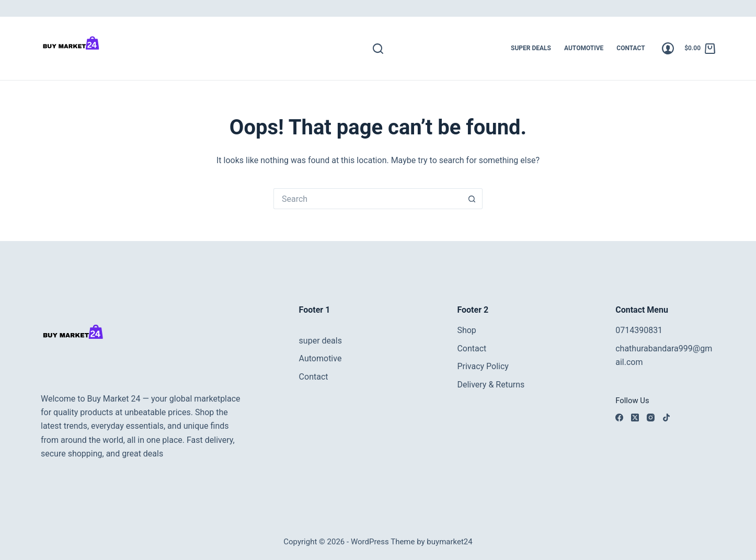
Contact (631, 48)
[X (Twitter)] (635, 418)
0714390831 (639, 330)
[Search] (378, 49)
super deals (531, 48)
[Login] (668, 48)
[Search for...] (368, 199)
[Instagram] (651, 418)
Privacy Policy (483, 366)
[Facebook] (619, 418)
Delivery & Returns (491, 385)
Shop (466, 330)
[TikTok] (666, 418)
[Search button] (472, 199)
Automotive (584, 48)
